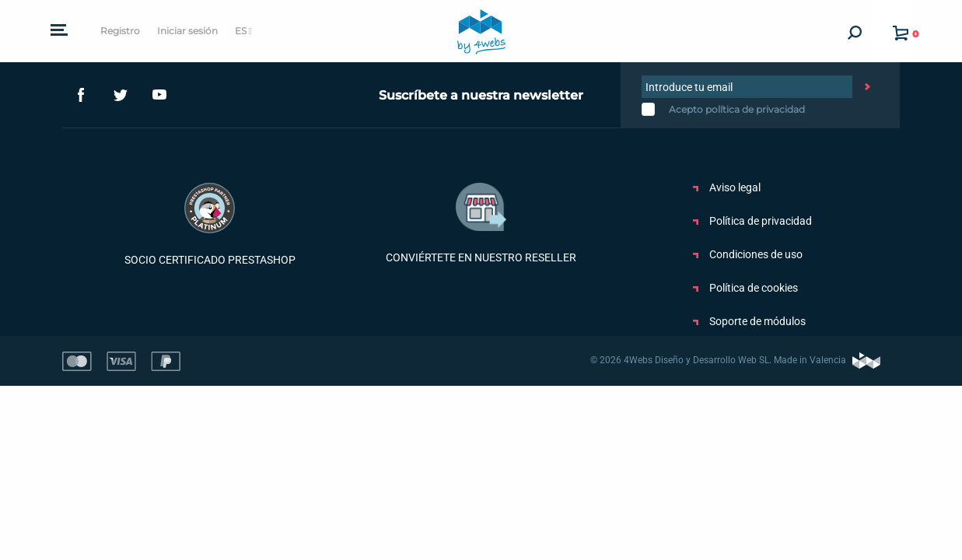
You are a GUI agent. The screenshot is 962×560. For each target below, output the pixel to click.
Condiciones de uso (748, 254)
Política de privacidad (752, 221)
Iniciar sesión (187, 31)
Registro (120, 31)
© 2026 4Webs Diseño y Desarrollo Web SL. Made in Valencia (735, 360)
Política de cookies (745, 288)
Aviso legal (727, 187)
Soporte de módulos (749, 321)
